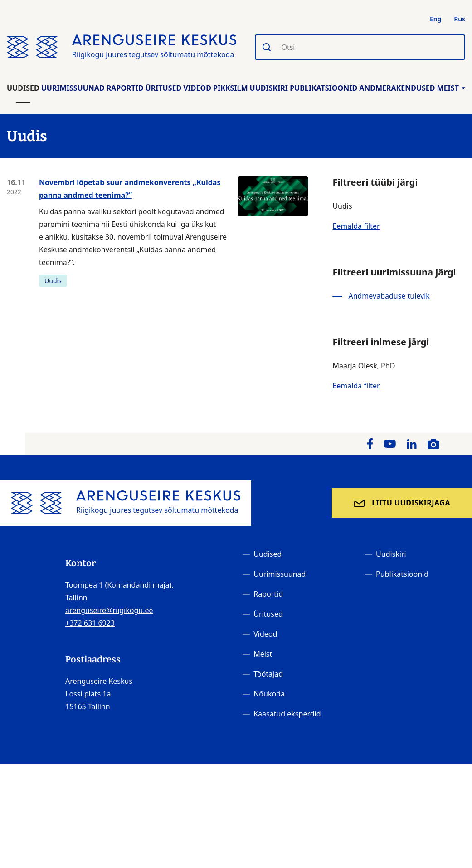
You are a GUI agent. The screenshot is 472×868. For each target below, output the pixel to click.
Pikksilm (230, 88)
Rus (460, 19)
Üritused (164, 88)
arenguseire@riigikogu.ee (109, 610)
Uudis (53, 281)
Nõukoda (269, 694)
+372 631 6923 (90, 623)
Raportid (125, 88)
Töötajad (268, 674)
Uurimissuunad (73, 88)
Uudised (23, 88)
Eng (436, 19)
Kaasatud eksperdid (287, 714)
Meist (451, 88)
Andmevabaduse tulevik (389, 296)
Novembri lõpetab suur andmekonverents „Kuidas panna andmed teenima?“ (130, 189)
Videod (197, 88)
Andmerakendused (397, 88)
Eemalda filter (356, 226)
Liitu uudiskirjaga (411, 503)
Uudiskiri (269, 88)
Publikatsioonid (324, 88)
